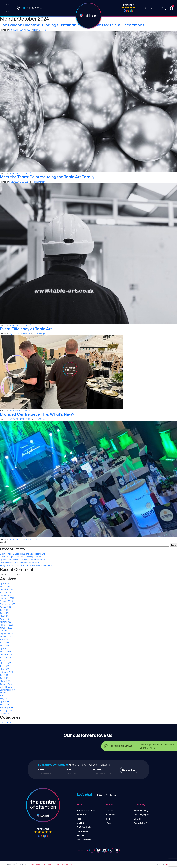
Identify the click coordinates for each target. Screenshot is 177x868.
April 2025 (5, 619)
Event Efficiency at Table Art (26, 329)
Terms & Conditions (64, 864)
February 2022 (7, 672)
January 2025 (6, 628)
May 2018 (4, 699)
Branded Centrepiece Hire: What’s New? (37, 414)
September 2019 (7, 690)
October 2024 (6, 631)
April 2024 (5, 648)
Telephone (98, 770)
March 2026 (6, 586)
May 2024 (4, 645)
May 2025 (4, 616)
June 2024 (4, 643)
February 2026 (7, 589)
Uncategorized (15, 173)
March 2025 (5, 622)
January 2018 (6, 710)
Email (68, 770)
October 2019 (6, 687)
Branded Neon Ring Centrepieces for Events (20, 563)
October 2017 (6, 713)
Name (41, 770)
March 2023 (5, 663)
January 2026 (6, 592)
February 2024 (7, 654)
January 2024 (6, 657)
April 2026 (5, 583)
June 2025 (4, 613)
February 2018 (6, 708)
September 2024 (7, 634)
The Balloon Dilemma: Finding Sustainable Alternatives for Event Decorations (72, 25)
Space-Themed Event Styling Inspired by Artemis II (23, 560)
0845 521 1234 (106, 795)
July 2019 (4, 696)
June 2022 (4, 666)
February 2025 (7, 625)
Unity (167, 864)
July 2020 (4, 675)
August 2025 (6, 607)
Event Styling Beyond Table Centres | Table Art (21, 557)
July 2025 (4, 610)
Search (3, 542)
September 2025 (7, 604)
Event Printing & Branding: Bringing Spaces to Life (22, 554)
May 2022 (4, 669)
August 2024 (6, 637)
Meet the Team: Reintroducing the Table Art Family (47, 177)
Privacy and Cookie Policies (42, 864)
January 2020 (6, 684)
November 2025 (7, 598)
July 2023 (4, 660)
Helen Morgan (39, 30)
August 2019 (6, 693)
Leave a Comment (30, 173)
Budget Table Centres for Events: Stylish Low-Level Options (26, 566)
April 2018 (4, 702)
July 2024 (4, 640)
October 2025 (6, 601)
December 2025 (7, 595)
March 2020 (6, 681)
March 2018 (5, 705)
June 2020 (5, 678)
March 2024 (5, 651)
